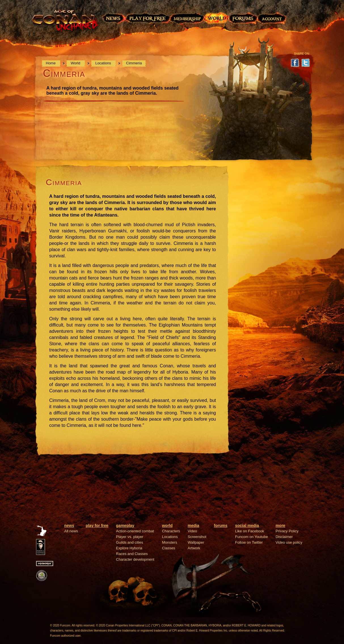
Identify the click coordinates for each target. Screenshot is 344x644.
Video (192, 531)
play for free (97, 526)
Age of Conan (67, 25)
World (76, 63)
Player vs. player (130, 537)
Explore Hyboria (129, 548)
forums (221, 526)
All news (71, 531)
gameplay (125, 526)
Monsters (169, 542)
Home (51, 63)
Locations (104, 63)
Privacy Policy (287, 531)
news (69, 526)
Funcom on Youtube (252, 537)
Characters (171, 531)
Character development (135, 559)
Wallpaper (196, 542)
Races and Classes (132, 554)
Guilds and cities (129, 542)
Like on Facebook (250, 531)
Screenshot (197, 537)
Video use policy (289, 542)
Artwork (194, 548)
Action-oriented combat (135, 531)
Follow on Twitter (249, 542)
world (167, 526)
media (193, 526)
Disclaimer (284, 537)
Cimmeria (134, 63)
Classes (168, 548)
